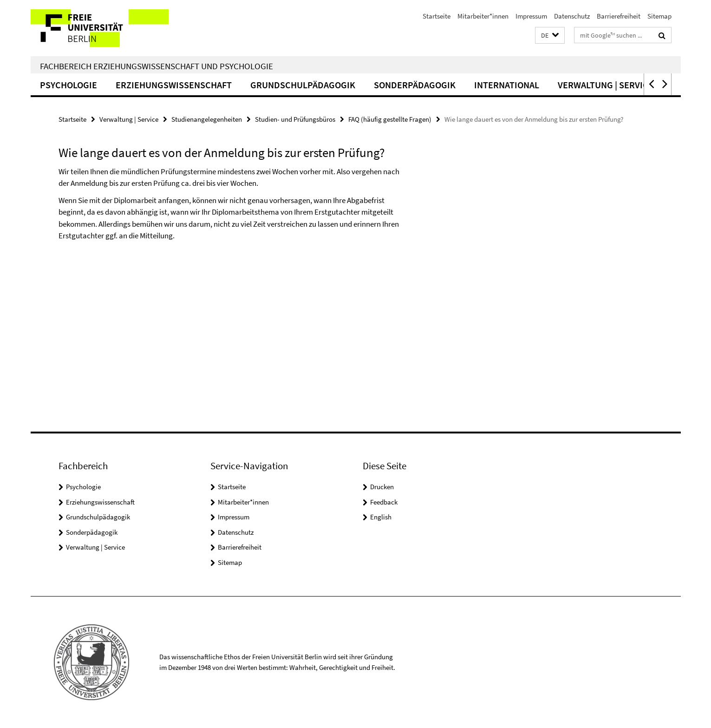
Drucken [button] (382, 487)
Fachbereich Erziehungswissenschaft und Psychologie (157, 66)
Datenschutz (572, 16)
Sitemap (659, 16)
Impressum (531, 16)
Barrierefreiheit (619, 16)
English (381, 517)
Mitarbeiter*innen (483, 16)
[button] (550, 36)
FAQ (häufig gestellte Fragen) (390, 119)
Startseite (437, 16)
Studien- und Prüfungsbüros (295, 119)
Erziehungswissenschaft (174, 85)
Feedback (384, 502)
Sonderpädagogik (415, 85)
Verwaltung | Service (606, 85)
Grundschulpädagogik (303, 85)
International (507, 85)
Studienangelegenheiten (207, 119)
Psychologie (68, 85)
